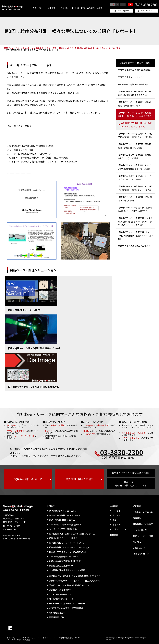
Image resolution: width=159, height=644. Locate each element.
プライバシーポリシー (30, 638)
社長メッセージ (119, 529)
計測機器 (51, 506)
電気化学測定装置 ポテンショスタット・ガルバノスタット (75, 581)
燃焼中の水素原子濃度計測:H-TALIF (65, 561)
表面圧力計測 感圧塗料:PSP (61, 566)
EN (117, 5)
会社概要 (116, 515)
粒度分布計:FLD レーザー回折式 (24, 310)
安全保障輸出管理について (70, 638)
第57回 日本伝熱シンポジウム (131, 77)
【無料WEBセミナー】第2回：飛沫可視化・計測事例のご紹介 (135, 104)
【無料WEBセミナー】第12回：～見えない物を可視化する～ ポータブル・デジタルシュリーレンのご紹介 (135, 222)
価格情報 (91, 8)
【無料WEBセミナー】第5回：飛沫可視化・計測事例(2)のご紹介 (135, 146)
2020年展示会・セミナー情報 (135, 63)
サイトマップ (12, 638)
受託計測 (75, 8)
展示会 (84, 8)
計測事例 (65, 8)
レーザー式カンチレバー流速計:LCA (65, 525)
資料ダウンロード (148, 11)
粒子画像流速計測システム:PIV (63, 511)
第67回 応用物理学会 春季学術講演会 (134, 70)
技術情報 (52, 8)
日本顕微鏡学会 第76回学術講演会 (133, 84)
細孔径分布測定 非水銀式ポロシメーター (67, 603)
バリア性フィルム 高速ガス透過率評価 (66, 608)
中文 (123, 5)
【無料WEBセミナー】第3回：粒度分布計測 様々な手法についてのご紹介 (135, 114)
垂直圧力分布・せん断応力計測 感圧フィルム (69, 585)
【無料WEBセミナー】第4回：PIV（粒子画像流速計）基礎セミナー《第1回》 (135, 135)
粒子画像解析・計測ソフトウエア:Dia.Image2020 (33, 387)
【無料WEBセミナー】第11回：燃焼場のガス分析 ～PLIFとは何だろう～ (135, 209)
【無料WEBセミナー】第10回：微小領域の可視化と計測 (135, 199)
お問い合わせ (123, 11)
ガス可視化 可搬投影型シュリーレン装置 (67, 570)
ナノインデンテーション (60, 594)
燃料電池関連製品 (57, 613)
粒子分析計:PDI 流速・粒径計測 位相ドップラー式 (34, 348)
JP (113, 5)
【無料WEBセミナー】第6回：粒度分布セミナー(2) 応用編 (135, 156)
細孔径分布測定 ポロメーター (62, 599)
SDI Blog (137, 542)
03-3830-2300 (148, 5)
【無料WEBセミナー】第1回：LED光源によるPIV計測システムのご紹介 (134, 93)
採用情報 (114, 535)
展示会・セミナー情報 (143, 536)
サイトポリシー (49, 638)
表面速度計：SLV (57, 617)
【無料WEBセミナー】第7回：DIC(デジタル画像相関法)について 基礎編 (135, 167)
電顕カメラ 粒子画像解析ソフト (63, 590)
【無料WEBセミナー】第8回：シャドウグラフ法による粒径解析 (135, 178)
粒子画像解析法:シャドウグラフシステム (67, 543)
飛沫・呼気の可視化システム (62, 520)
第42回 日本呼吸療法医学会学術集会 (134, 246)
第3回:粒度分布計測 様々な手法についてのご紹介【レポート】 (136, 125)
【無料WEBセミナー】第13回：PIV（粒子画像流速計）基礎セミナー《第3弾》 (135, 236)
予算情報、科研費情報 (143, 512)
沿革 (115, 520)
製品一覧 (37, 8)
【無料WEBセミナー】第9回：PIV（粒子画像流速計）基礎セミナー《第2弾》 (135, 188)
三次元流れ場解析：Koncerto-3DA (65, 515)
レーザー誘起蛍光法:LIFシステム (64, 557)
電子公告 (116, 525)
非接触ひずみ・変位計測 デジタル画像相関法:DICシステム (75, 576)
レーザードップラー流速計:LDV (63, 529)
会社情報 (99, 8)
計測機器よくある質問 (143, 524)
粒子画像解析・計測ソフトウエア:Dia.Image (69, 547)
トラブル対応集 (140, 530)
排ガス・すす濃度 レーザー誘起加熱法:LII (67, 552)
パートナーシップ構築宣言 (19, 640)
